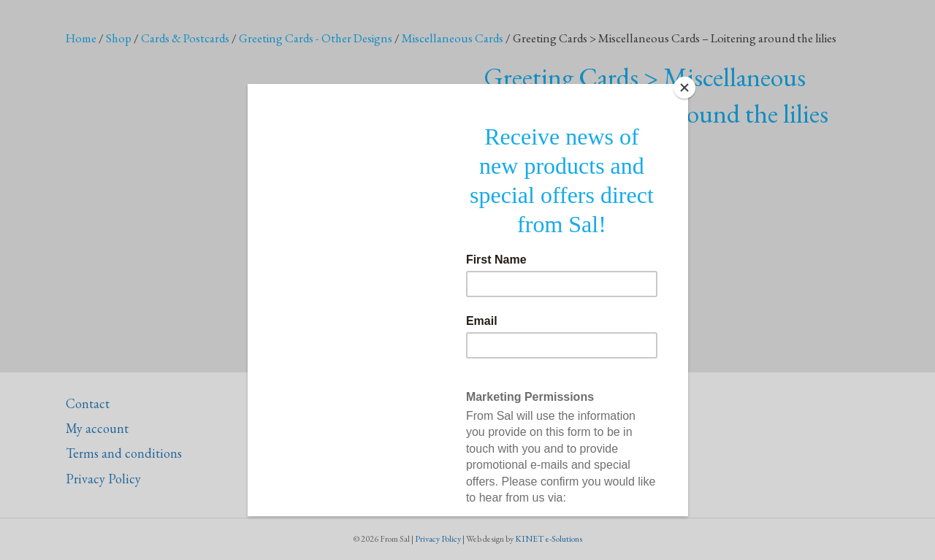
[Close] (684, 88)
